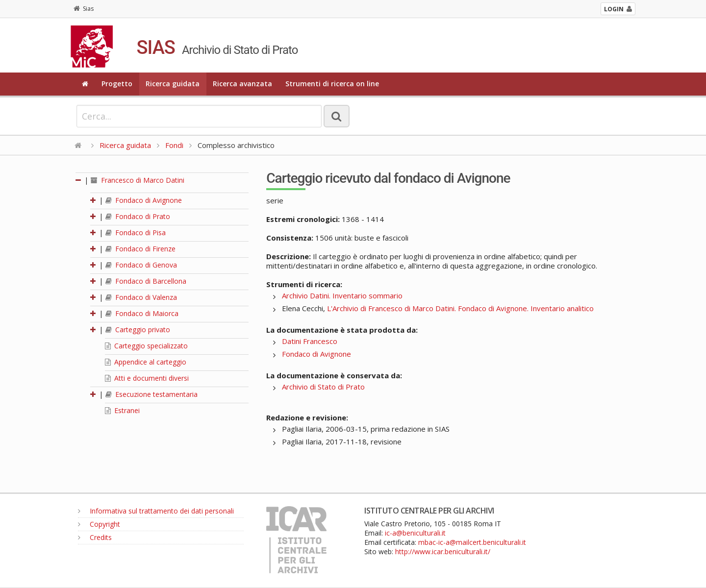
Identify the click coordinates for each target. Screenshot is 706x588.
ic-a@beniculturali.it (415, 533)
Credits (95, 537)
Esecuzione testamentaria (151, 394)
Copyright (99, 524)
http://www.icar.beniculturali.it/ (443, 551)
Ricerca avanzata (242, 84)
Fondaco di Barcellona (146, 281)
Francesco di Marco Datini (138, 180)
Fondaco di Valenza (141, 297)
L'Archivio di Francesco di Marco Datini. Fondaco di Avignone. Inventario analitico (460, 308)
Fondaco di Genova (141, 265)
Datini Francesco (310, 341)
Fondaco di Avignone (144, 200)
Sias (84, 9)
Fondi (174, 145)
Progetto (117, 84)
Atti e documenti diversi (147, 378)
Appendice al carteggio (146, 362)
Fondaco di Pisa (136, 233)
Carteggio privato (138, 330)
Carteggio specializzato (146, 346)
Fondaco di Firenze (140, 249)
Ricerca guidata (173, 84)
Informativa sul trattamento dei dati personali (156, 511)
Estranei (122, 410)
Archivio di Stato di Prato (323, 387)
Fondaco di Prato (138, 216)
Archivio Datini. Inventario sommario (342, 295)
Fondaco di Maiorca (142, 313)
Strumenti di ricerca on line (332, 84)
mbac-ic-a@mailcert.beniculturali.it (472, 542)
